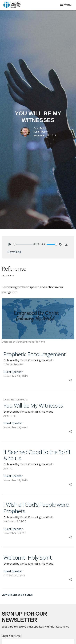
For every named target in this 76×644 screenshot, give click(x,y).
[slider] (23, 244)
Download (14, 252)
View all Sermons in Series (17, 595)
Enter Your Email (12, 636)
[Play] (10, 244)
